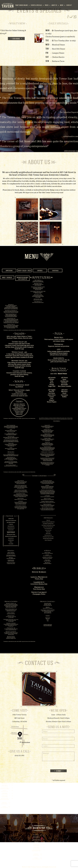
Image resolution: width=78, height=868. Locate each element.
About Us (54, 5)
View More (16, 39)
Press (47, 5)
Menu (62, 5)
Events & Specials (36, 5)
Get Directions (26, 742)
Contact (69, 5)
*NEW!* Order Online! (21, 5)
